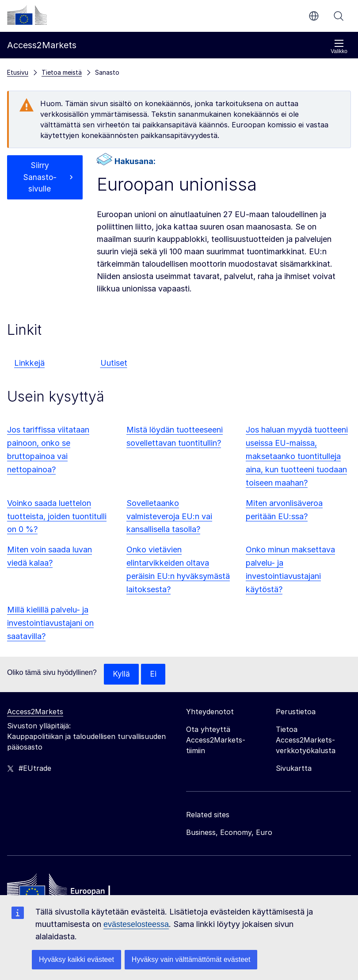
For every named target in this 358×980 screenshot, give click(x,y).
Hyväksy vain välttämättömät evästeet (191, 959)
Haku (339, 16)
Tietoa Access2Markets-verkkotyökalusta (306, 740)
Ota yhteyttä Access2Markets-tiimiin (216, 740)
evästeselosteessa (136, 924)
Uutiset (114, 363)
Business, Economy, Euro (229, 833)
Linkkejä (29, 363)
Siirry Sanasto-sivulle (40, 178)
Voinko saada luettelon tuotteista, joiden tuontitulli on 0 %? (57, 516)
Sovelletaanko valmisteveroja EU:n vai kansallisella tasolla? (169, 516)
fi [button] (314, 16)
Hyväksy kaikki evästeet (76, 959)
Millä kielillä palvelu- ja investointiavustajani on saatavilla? (50, 623)
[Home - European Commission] (71, 891)
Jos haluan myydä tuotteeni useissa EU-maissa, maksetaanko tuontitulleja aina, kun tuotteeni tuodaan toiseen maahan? (297, 456)
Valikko (339, 47)
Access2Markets (35, 712)
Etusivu (18, 72)
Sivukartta (294, 769)
